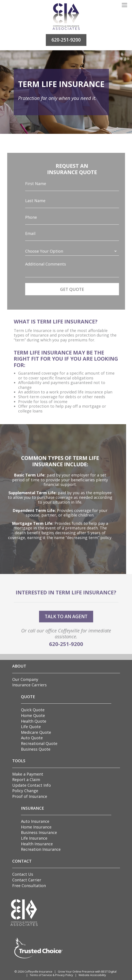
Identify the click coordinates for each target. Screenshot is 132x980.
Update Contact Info (32, 785)
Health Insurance (37, 844)
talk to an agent (66, 625)
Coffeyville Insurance (38, 971)
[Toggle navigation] (124, 5)
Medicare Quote (36, 732)
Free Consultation (29, 886)
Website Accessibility (92, 975)
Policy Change (25, 791)
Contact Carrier (27, 880)
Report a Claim (26, 779)
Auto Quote (32, 738)
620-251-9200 (66, 40)
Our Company (25, 679)
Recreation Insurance (41, 849)
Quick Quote (33, 710)
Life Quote (31, 727)
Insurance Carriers (29, 685)
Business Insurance (39, 832)
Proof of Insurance (30, 796)
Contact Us (23, 874)
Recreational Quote (39, 743)
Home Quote (33, 715)
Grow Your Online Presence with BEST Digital (87, 971)
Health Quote (34, 721)
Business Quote (36, 749)
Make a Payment (28, 774)
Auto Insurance (35, 821)
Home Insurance (36, 827)
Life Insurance (34, 838)
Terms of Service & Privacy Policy (51, 975)
